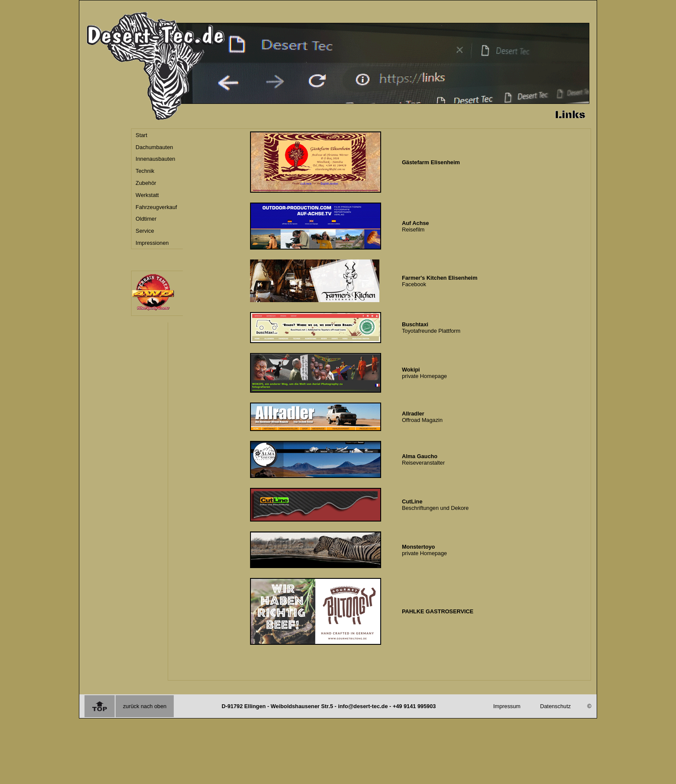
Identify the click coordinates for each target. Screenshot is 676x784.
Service (145, 231)
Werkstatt (147, 195)
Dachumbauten (155, 147)
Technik (145, 171)
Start (142, 135)
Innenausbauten (156, 159)
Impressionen (152, 243)
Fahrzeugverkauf (156, 207)
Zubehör (146, 183)
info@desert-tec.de (363, 706)
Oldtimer (146, 219)
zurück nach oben (145, 706)
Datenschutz (556, 706)
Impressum (507, 706)
